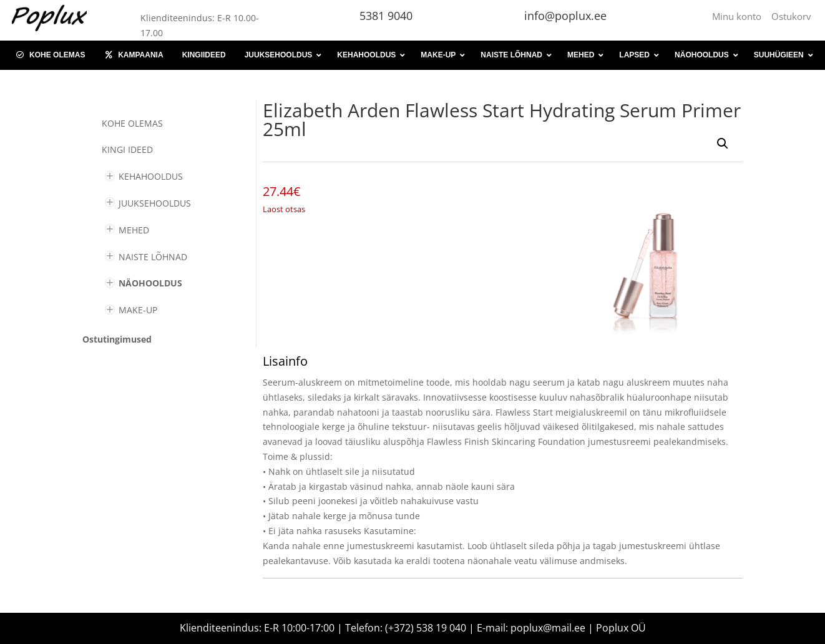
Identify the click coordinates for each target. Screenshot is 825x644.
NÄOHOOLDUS (150, 283)
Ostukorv (791, 16)
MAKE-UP (138, 310)
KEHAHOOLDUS (151, 176)
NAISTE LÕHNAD (153, 257)
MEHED (134, 230)
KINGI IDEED (127, 149)
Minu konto (739, 16)
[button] (723, 144)
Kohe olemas (132, 123)
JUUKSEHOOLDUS (155, 203)
